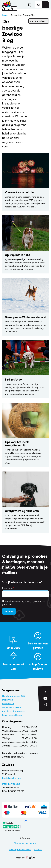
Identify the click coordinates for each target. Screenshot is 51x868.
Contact (38, 849)
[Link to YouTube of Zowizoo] (45, 698)
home (5, 15)
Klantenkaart (8, 704)
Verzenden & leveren (12, 707)
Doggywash (8, 700)
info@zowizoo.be (11, 784)
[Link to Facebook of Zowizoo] (45, 692)
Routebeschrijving (12, 778)
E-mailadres (8, 588)
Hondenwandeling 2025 (14, 696)
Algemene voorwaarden (26, 843)
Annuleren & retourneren (14, 711)
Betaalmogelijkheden (12, 715)
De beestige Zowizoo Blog (23, 15)
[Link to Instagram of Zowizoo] (45, 704)
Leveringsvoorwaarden (20, 849)
